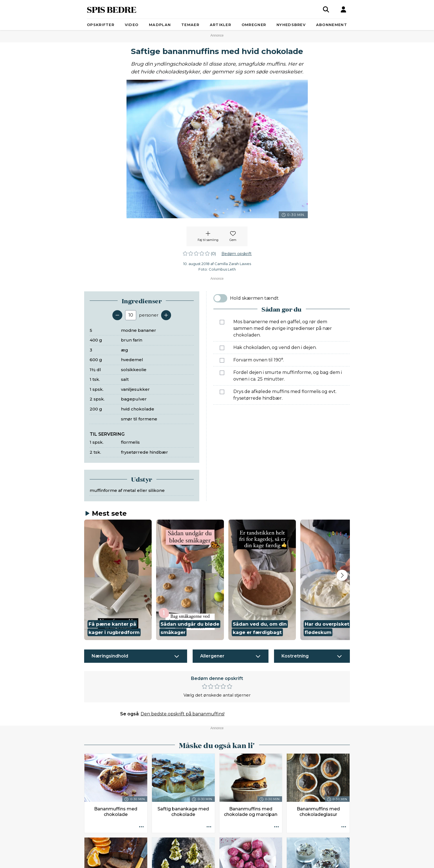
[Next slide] (342, 575)
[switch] (220, 298)
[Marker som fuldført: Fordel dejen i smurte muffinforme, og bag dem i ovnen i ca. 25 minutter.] (222, 373)
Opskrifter (101, 25)
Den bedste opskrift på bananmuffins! (183, 714)
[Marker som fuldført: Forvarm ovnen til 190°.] (222, 360)
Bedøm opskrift (237, 254)
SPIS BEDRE (112, 9)
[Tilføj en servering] (166, 315)
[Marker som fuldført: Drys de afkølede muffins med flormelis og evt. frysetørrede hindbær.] (222, 392)
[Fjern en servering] (117, 315)
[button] (118, 580)
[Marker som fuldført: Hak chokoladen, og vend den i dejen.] (222, 348)
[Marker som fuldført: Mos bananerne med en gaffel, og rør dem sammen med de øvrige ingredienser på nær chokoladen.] (222, 322)
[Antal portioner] (131, 315)
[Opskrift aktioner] (141, 827)
